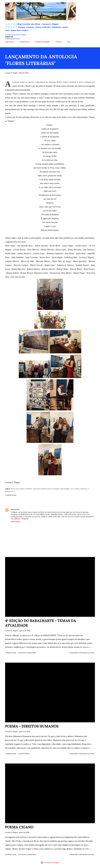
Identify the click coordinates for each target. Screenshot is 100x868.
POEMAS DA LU (24, 42)
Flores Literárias (81, 489)
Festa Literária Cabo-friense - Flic (61, 489)
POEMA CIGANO (19, 827)
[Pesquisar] (84, 4)
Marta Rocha (15, 509)
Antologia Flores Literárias (21, 489)
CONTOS (58, 42)
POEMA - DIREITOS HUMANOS (32, 726)
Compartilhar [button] (11, 495)
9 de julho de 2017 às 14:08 (29, 509)
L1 (88, 489)
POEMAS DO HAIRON (42, 42)
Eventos (44, 489)
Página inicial (9, 42)
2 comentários (24, 754)
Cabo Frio (37, 489)
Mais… (69, 42)
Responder (16, 522)
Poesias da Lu (10, 491)
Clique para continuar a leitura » (82, 653)
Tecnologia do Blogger (50, 862)
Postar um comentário (27, 653)
